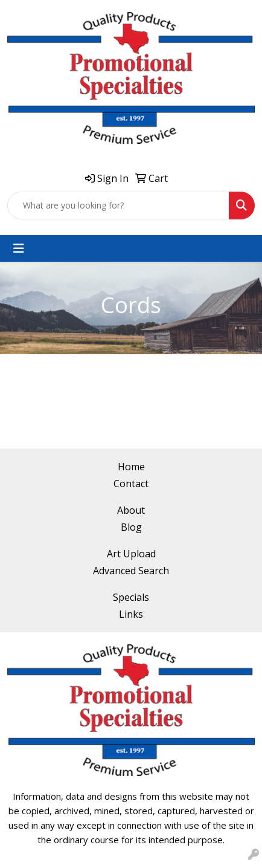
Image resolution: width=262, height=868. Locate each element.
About (131, 510)
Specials (131, 597)
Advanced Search (131, 571)
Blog (131, 527)
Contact (131, 484)
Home (131, 467)
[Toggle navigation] (19, 248)
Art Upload (131, 554)
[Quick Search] (118, 206)
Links (131, 614)
